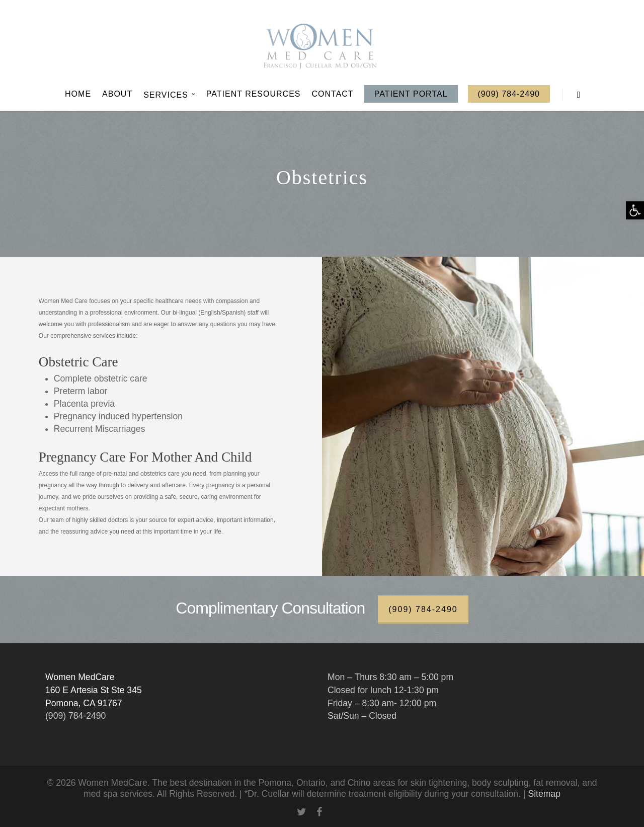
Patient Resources (254, 94)
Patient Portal (411, 94)
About (117, 94)
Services (170, 95)
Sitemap (544, 794)
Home (78, 94)
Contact (333, 94)
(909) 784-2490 (509, 94)
